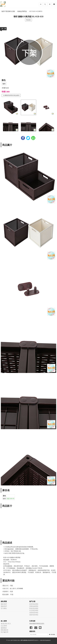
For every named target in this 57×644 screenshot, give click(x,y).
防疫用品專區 (34, 608)
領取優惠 (52, 634)
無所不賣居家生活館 (8, 11)
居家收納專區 (34, 606)
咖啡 (4, 84)
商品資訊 (28, 20)
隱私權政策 (5, 630)
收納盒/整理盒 (22, 11)
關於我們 (4, 604)
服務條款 (4, 628)
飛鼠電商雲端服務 (45, 640)
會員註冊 (4, 624)
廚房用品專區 (34, 604)
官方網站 (4, 608)
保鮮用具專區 (34, 615)
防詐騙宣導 (5, 632)
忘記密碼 (4, 626)
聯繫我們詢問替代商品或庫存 (11, 95)
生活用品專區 (34, 610)
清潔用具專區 (34, 613)
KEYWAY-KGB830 (36, 11)
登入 (10, 624)
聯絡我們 (4, 606)
